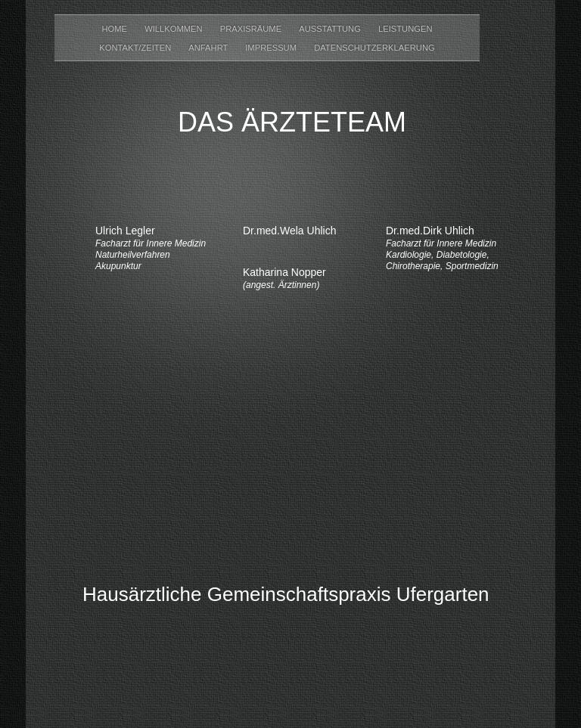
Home (115, 29)
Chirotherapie (413, 266)
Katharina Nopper (284, 272)
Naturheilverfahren (133, 255)
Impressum (272, 48)
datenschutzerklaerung (374, 48)
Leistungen (405, 29)
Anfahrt (209, 48)
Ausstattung (331, 29)
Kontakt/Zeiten (136, 48)
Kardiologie (409, 255)
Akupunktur (118, 266)
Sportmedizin (472, 266)
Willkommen (175, 29)
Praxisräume (252, 29)
